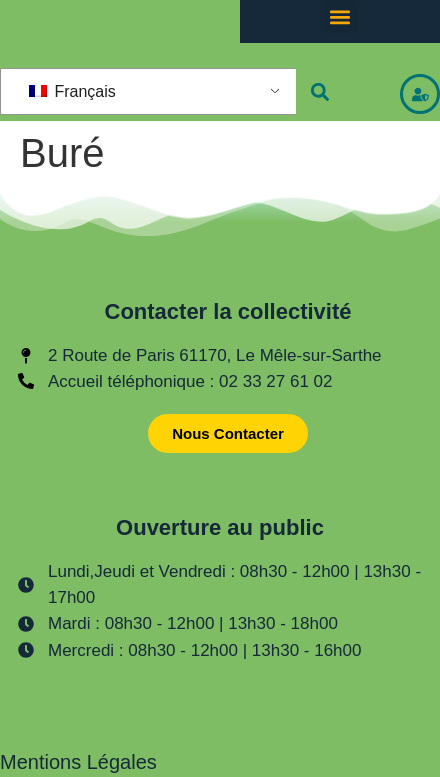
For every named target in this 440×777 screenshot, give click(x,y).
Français (72, 91)
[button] (340, 16)
